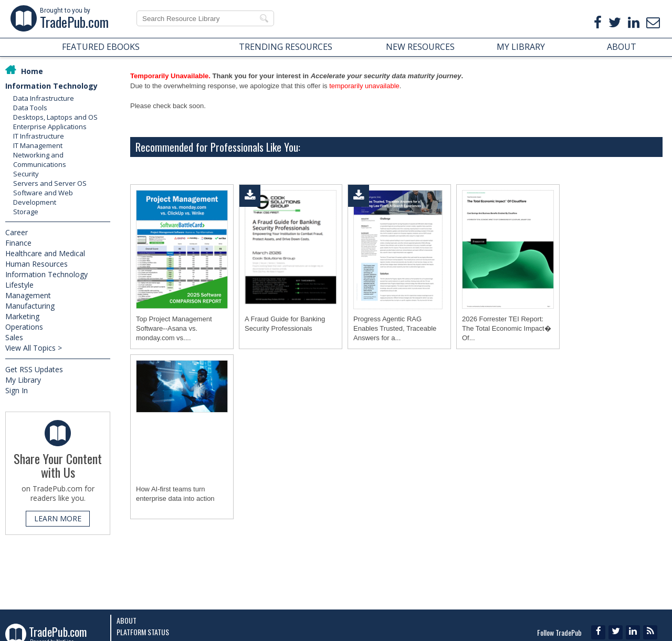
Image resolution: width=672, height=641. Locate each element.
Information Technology (51, 86)
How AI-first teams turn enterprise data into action (175, 494)
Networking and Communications (40, 160)
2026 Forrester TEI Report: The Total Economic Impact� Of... (507, 328)
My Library (23, 380)
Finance (18, 243)
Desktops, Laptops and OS (55, 117)
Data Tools (30, 108)
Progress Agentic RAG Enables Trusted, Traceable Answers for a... (395, 328)
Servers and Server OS (50, 183)
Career (17, 232)
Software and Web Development (43, 197)
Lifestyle (19, 285)
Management (28, 295)
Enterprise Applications (50, 127)
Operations (24, 327)
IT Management (38, 145)
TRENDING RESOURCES (286, 47)
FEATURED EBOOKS (101, 47)
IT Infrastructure (39, 136)
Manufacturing (30, 306)
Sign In (17, 390)
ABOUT (622, 47)
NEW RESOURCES (420, 47)
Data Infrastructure (44, 98)
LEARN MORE (58, 518)
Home (32, 71)
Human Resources (36, 264)
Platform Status (143, 632)
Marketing (22, 316)
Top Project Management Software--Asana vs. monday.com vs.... (174, 328)
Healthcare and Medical (45, 253)
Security (26, 174)
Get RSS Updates (34, 369)
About (127, 620)
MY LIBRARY (521, 47)
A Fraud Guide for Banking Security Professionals (285, 324)
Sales (14, 337)
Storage (26, 212)
